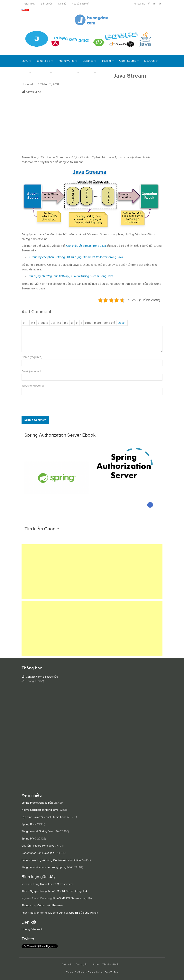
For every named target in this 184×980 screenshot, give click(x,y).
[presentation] (48, 406)
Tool (25, 73)
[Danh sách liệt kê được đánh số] (72, 323)
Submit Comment (35, 420)
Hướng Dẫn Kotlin (32, 929)
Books (105, 73)
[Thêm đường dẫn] (33, 323)
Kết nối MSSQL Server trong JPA (67, 891)
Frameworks (66, 61)
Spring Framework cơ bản (37, 803)
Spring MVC (29, 839)
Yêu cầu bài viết (81, 4)
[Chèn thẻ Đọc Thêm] (97, 323)
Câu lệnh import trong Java (38, 846)
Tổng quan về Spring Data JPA (40, 831)
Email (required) (32, 371)
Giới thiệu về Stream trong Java (86, 246)
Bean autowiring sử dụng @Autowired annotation (51, 860)
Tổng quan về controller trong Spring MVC (47, 867)
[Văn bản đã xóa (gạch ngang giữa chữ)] (53, 323)
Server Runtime (67, 73)
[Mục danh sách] (82, 323)
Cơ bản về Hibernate (50, 906)
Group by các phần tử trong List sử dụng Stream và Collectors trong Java (76, 257)
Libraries (88, 61)
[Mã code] (88, 323)
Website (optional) (33, 386)
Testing (106, 61)
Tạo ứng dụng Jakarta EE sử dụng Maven (73, 913)
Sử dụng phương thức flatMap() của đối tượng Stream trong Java (71, 276)
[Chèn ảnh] (66, 323)
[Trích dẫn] (43, 323)
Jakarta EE (43, 61)
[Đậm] (24, 323)
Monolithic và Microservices (57, 884)
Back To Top (111, 972)
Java (25, 61)
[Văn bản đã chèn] (59, 323)
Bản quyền (47, 4)
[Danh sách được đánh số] (77, 323)
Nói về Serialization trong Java (40, 810)
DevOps (149, 61)
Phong (25, 906)
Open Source (128, 61)
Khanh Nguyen (31, 891)
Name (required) (32, 357)
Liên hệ (62, 4)
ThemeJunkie (95, 972)
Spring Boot (29, 824)
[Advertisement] (92, 125)
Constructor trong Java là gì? (39, 853)
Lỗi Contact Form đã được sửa (40, 677)
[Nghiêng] (28, 323)
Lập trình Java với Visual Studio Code (44, 817)
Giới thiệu (30, 4)
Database (43, 73)
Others (89, 73)
